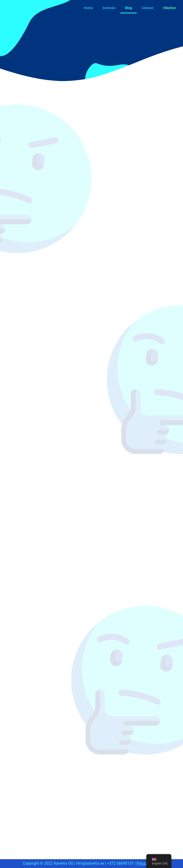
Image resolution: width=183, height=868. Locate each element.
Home (88, 8)
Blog (129, 8)
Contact (147, 8)
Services (109, 8)
